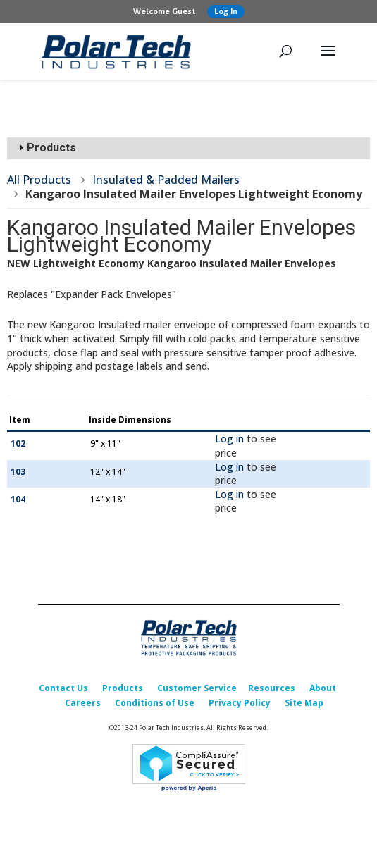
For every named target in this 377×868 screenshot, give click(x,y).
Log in (229, 439)
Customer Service (197, 688)
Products (123, 688)
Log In (226, 11)
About (323, 688)
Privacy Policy (240, 703)
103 (18, 472)
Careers (83, 703)
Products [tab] (46, 148)
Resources (272, 688)
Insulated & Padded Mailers (166, 180)
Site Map (304, 703)
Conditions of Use (155, 703)
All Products (39, 180)
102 (18, 444)
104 (18, 499)
